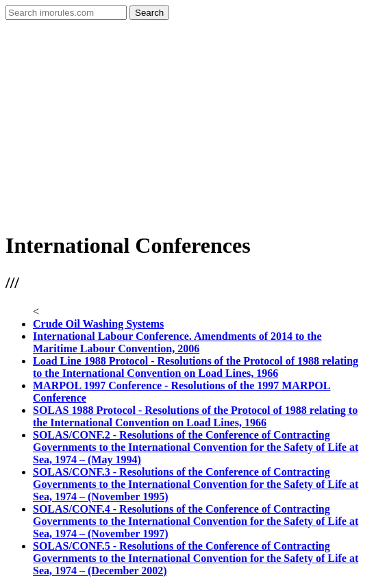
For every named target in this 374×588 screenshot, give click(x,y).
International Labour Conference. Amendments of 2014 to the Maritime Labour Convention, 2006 (177, 342)
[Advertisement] (187, 123)
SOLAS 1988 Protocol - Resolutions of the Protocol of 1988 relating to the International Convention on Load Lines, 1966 (195, 416)
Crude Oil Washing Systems (98, 324)
